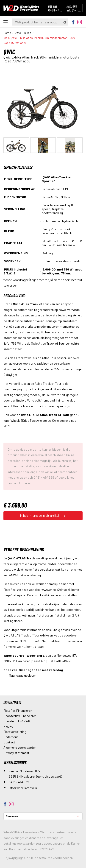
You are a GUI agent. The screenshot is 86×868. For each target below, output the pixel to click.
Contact (9, 742)
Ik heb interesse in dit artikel (43, 516)
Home (7, 33)
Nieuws (8, 726)
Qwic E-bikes (23, 33)
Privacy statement (16, 753)
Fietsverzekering (15, 732)
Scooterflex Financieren (20, 716)
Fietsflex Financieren (18, 710)
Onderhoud (11, 737)
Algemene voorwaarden (20, 747)
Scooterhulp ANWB (17, 721)
